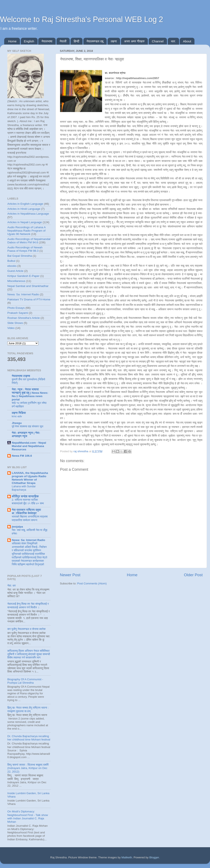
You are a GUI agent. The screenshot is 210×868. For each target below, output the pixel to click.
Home (12, 41)
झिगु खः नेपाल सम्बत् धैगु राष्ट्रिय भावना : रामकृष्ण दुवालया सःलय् (28, 709)
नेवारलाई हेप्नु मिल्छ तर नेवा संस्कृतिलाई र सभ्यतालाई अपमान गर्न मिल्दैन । (28, 605)
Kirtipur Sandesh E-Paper (23, 276)
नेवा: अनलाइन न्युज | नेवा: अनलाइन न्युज (26, 435)
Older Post (193, 575)
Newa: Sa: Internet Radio (23, 294)
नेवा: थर (12, 586)
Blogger (154, 857)
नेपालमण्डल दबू (95, 41)
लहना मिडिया (19, 413)
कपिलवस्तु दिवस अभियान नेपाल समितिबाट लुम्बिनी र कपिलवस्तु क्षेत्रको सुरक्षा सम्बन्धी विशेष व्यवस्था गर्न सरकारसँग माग (29, 654)
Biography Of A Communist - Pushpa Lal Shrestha (25, 681)
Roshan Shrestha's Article (24, 318)
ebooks (12, 266)
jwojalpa (17, 527)
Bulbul (11, 261)
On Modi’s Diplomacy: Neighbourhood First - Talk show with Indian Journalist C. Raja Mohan (28, 817)
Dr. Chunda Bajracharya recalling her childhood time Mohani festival (29, 738)
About (187, 41)
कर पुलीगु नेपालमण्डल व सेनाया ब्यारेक (26, 629)
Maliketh (127, 857)
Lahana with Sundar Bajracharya (24, 488)
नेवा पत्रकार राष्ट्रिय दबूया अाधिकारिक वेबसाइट (26, 512)
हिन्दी (76, 41)
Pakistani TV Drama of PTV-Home (29, 299)
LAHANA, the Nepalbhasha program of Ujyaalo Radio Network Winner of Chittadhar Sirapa (30, 478)
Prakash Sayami (18, 313)
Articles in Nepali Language (25, 222)
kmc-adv (17, 416)
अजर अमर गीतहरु (134, 41)
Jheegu (17, 423)
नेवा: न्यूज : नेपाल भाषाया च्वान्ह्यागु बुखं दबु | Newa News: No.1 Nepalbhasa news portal (30, 394)
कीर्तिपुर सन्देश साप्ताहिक (25, 496)
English (29, 41)
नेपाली (63, 41)
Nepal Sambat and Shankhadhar (28, 286)
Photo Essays (16, 308)
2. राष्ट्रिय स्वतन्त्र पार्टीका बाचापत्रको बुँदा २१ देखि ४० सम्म (28, 502)
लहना (114, 41)
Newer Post (70, 575)
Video (11, 328)
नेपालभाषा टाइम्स (21, 376)
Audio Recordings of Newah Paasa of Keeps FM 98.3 (25, 249)
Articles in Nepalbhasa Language (28, 214)
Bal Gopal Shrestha (20, 256)
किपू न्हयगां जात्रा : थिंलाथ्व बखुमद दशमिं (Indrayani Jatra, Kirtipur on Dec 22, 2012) (28, 768)
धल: (173, 41)
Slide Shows (15, 323)
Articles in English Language (25, 204)
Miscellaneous (16, 281)
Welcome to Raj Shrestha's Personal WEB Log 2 (82, 19)
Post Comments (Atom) (92, 583)
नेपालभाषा (47, 41)
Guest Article (15, 271)
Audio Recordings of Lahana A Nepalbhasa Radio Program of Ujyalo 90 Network (26, 231)
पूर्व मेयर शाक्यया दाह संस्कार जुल (28, 426)
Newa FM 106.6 (22, 456)
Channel (158, 41)
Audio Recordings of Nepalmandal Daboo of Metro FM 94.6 (29, 241)
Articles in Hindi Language (24, 209)
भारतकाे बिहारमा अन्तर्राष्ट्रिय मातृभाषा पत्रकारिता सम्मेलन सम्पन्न (30, 518)
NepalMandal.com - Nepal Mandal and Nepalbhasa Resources (29, 446)
